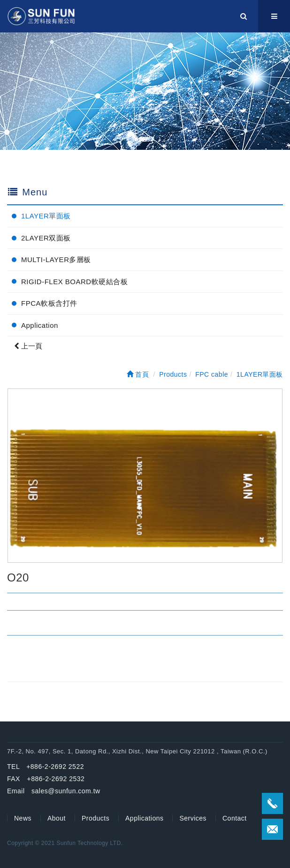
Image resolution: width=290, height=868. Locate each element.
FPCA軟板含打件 (49, 303)
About (57, 818)
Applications (145, 818)
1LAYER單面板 (46, 216)
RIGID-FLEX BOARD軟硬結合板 (74, 282)
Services (193, 818)
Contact (235, 818)
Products (95, 818)
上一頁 (28, 346)
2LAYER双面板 (46, 238)
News (23, 818)
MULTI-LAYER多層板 (56, 260)
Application (40, 325)
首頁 (138, 374)
